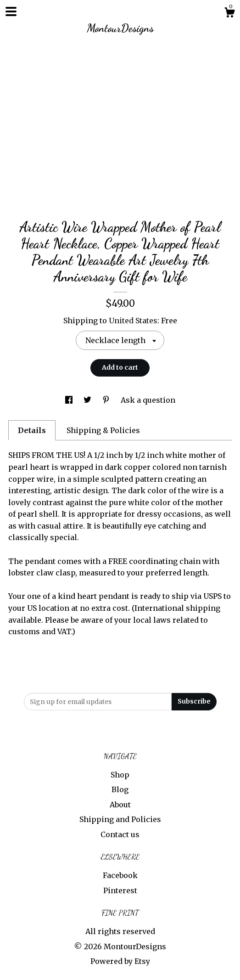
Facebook (120, 875)
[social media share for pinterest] (107, 400)
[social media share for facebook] (70, 400)
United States (133, 321)
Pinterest (120, 890)
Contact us (120, 834)
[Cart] (229, 14)
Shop (120, 775)
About (120, 805)
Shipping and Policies (120, 819)
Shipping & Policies (103, 430)
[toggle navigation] (11, 11)
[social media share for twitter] (88, 400)
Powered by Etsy (120, 961)
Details (32, 430)
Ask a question (148, 400)
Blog (120, 789)
